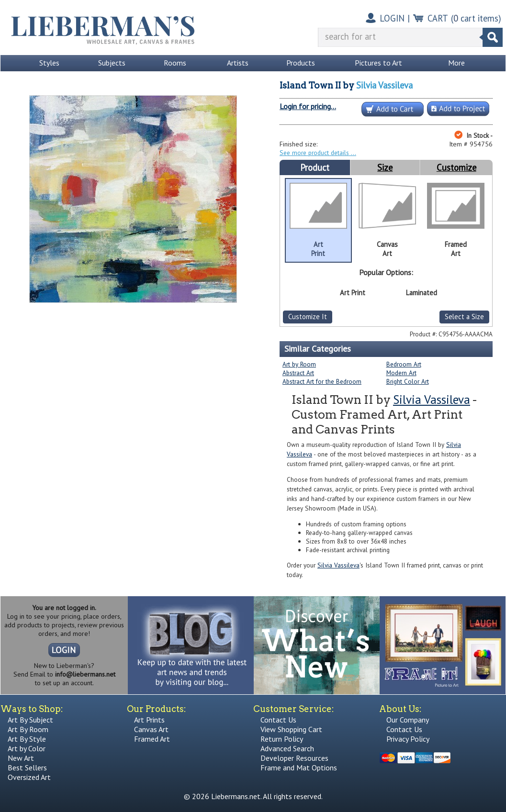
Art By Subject (30, 720)
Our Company (408, 720)
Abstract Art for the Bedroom (322, 381)
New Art (21, 758)
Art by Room (299, 364)
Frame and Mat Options (299, 768)
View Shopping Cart (291, 729)
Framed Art (152, 739)
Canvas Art (151, 729)
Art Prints (149, 720)
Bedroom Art (404, 364)
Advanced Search (287, 748)
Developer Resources (294, 758)
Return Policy (282, 739)
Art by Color (27, 748)
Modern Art (401, 373)
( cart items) (476, 18)
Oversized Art (29, 777)
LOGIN (392, 18)
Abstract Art (298, 373)
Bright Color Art (408, 381)
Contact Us (278, 720)
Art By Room (28, 729)
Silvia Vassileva (384, 85)
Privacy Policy (408, 739)
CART (438, 18)
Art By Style (27, 739)
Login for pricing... (308, 106)
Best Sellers (27, 768)
